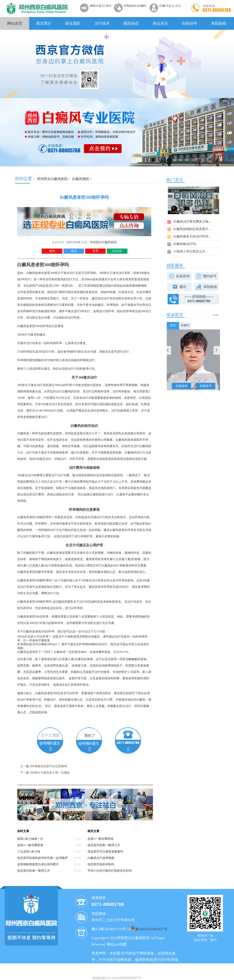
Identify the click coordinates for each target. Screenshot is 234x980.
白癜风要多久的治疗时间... (192, 236)
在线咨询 (183, 276)
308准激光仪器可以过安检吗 (48, 766)
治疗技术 (102, 23)
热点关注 (160, 23)
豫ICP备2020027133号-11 (111, 929)
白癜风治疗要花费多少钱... (192, 222)
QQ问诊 (117, 251)
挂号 (96, 251)
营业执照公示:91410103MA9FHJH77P (117, 978)
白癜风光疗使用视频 (101, 858)
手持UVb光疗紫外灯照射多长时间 (110, 871)
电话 (74, 251)
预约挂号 (210, 276)
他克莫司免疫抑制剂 (101, 864)
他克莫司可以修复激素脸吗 (105, 852)
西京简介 (44, 23)
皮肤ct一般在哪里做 (30, 845)
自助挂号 (190, 23)
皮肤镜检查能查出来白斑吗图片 (38, 864)
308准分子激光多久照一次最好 (50, 773)
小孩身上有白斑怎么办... (190, 251)
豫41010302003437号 (151, 929)
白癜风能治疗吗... (186, 244)
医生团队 (73, 23)
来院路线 (219, 23)
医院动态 (131, 23)
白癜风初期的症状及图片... (192, 229)
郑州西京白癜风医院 (52, 179)
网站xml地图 (117, 944)
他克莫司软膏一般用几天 (34, 871)
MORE (216, 315)
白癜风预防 (81, 179)
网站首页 (15, 23)
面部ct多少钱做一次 (30, 839)
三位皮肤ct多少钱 (29, 852)
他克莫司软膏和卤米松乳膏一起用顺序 (43, 858)
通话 (183, 287)
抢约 (52, 251)
